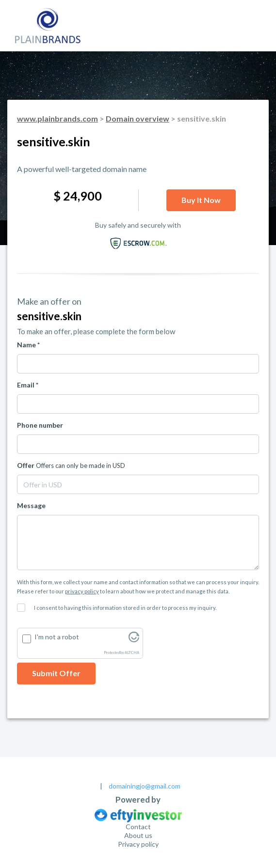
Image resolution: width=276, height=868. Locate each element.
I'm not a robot (57, 637)
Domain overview (138, 118)
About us (138, 835)
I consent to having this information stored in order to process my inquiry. (125, 608)
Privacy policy (138, 844)
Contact (138, 827)
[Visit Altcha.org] (134, 640)
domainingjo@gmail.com (145, 786)
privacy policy (82, 591)
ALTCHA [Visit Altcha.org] (132, 653)
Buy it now (201, 200)
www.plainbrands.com (57, 118)
